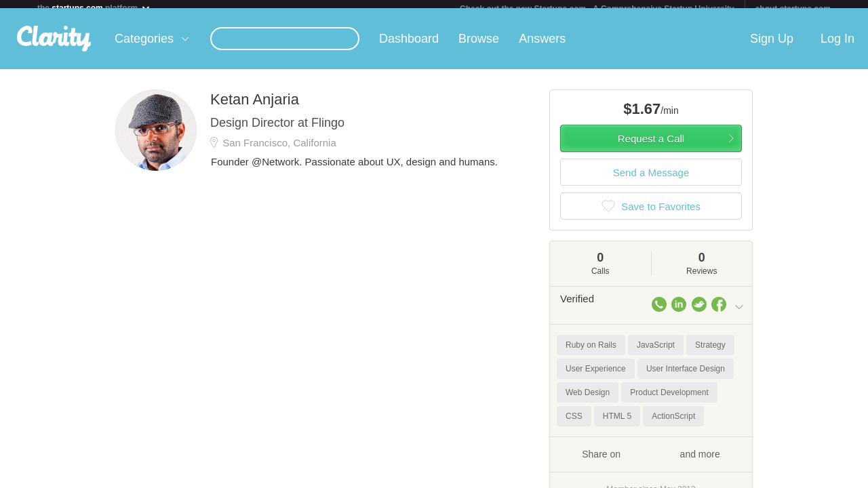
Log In (837, 47)
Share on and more (651, 462)
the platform (94, 8)
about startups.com (793, 9)
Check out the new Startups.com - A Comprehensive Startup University (597, 9)
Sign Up (772, 47)
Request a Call (651, 147)
